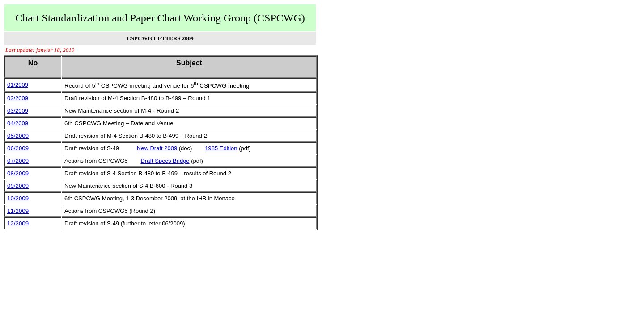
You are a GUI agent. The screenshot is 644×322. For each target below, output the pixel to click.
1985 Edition (221, 148)
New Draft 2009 (157, 148)
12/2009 (18, 223)
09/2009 (18, 186)
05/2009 (18, 136)
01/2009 (18, 85)
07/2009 (18, 161)
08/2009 (18, 173)
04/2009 (18, 123)
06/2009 (18, 148)
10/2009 (18, 198)
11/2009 (18, 211)
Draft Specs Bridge (165, 161)
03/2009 (18, 111)
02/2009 (18, 98)
